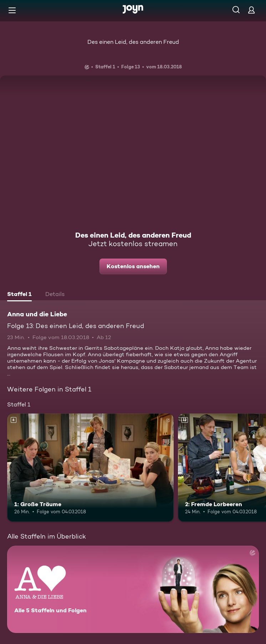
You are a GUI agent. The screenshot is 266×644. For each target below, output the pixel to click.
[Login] (251, 10)
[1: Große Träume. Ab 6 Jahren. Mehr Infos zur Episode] (90, 468)
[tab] (19, 295)
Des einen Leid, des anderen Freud (133, 42)
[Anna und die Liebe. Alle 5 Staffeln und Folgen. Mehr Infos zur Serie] (133, 589)
